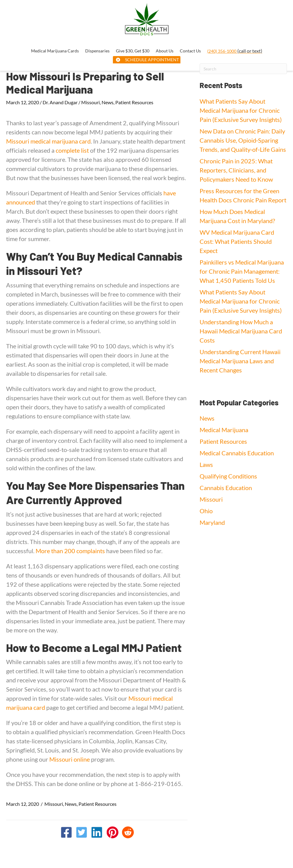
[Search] (243, 69)
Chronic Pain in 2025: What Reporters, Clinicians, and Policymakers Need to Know (236, 170)
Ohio (206, 511)
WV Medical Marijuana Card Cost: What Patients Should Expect (237, 241)
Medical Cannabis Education (237, 453)
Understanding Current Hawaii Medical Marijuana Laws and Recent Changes (240, 361)
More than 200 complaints (70, 551)
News (108, 102)
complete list (72, 150)
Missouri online (70, 759)
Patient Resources (134, 102)
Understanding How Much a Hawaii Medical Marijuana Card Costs (241, 331)
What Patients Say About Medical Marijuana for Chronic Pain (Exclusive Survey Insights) (241, 110)
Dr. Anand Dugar (60, 102)
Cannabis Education (226, 488)
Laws (206, 464)
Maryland (212, 522)
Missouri (91, 102)
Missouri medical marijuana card (48, 141)
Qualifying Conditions (228, 476)
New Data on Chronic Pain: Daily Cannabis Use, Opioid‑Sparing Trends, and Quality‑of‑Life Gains (243, 140)
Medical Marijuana (224, 430)
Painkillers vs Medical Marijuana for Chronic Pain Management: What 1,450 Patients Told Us (242, 271)
